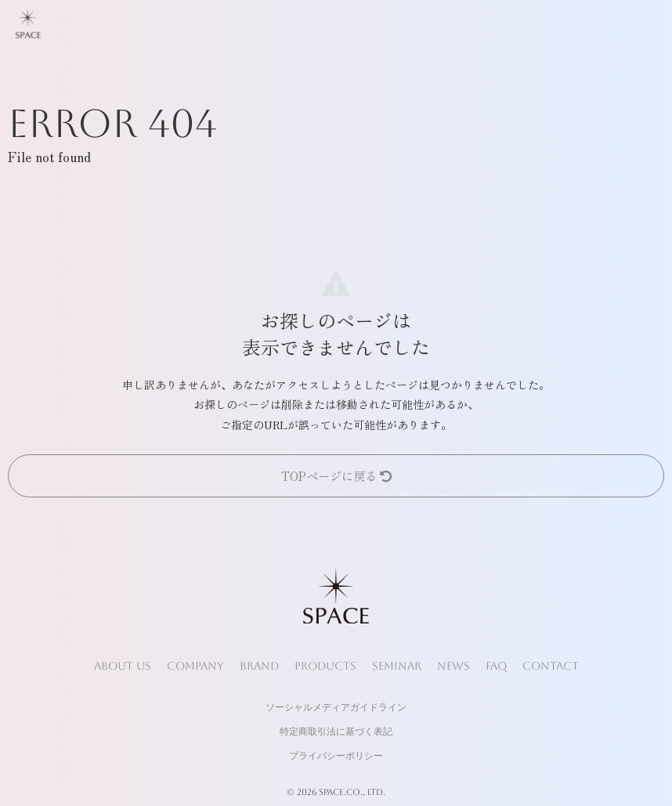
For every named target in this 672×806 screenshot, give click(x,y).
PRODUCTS (325, 666)
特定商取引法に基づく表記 (336, 732)
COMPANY (195, 666)
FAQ (496, 666)
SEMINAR (397, 666)
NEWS (453, 666)
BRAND (259, 666)
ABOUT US (123, 666)
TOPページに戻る (336, 475)
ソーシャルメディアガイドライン (336, 707)
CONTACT (551, 666)
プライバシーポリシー (336, 756)
